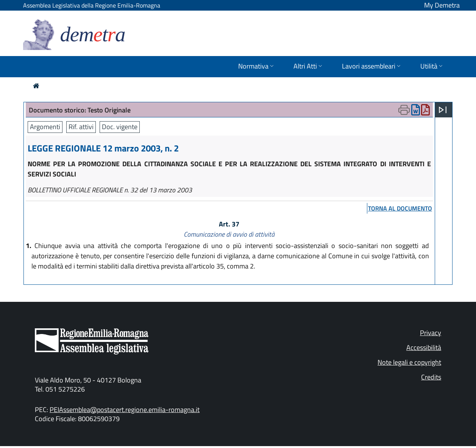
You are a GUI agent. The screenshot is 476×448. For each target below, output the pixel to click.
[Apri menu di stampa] (404, 110)
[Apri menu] (443, 110)
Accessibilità (424, 347)
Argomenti (45, 127)
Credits (431, 377)
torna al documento (400, 208)
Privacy (431, 333)
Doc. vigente (120, 127)
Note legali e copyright (409, 362)
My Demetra (442, 5)
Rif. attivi (81, 127)
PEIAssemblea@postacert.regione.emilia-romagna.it (125, 410)
